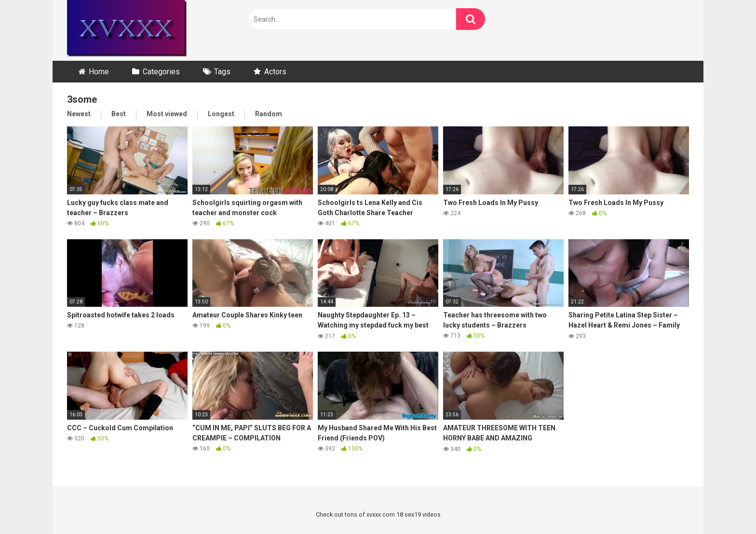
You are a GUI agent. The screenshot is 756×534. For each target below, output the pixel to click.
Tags (222, 72)
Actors (275, 72)
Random (269, 114)
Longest (221, 114)
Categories (161, 72)
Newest (79, 114)
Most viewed (167, 114)
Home (99, 72)
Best (119, 114)
